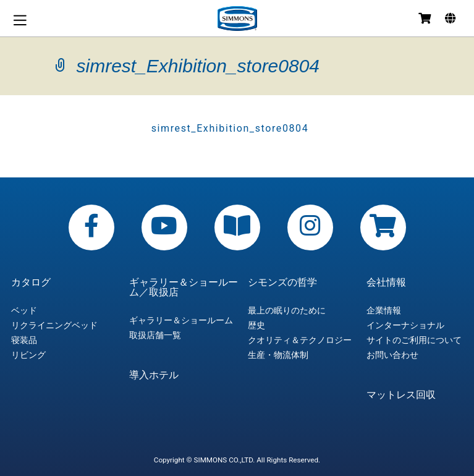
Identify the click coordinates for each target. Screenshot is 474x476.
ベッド (24, 310)
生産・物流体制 (278, 355)
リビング (28, 355)
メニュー (20, 20)
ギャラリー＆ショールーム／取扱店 (184, 287)
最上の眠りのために (287, 310)
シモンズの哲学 (282, 283)
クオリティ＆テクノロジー (300, 340)
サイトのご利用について (414, 340)
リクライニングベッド (54, 325)
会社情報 (386, 283)
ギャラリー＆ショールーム (181, 320)
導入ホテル (154, 375)
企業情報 (384, 310)
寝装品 (24, 340)
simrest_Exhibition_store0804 (230, 128)
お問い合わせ (392, 355)
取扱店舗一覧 (155, 335)
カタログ (31, 283)
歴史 (256, 325)
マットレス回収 (401, 395)
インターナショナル (405, 325)
